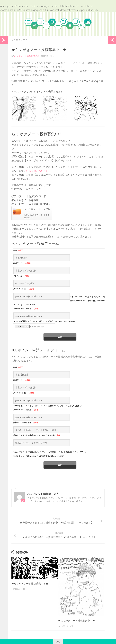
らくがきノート (19, 40)
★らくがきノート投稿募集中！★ (30, 584)
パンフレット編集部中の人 (27, 56)
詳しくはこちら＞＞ (37, 171)
